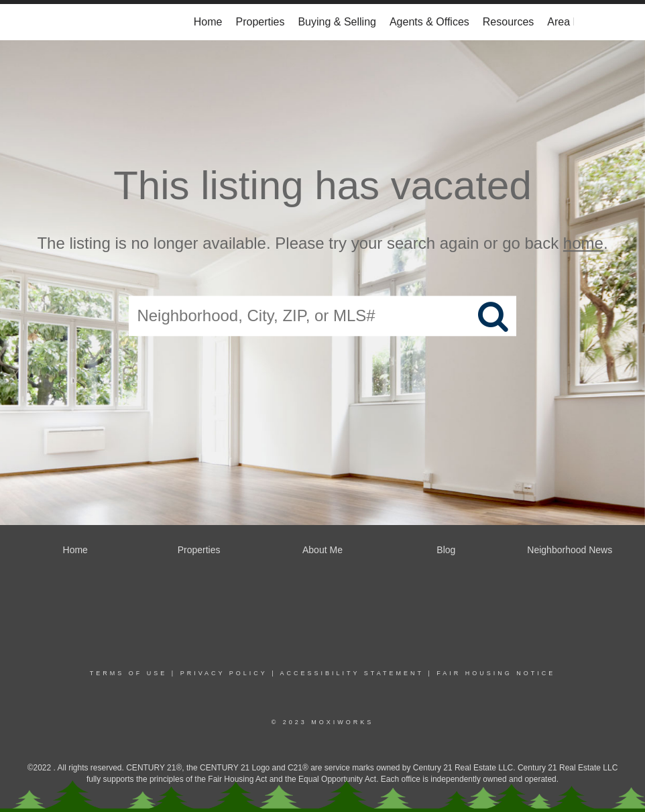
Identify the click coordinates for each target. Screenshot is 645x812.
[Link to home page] (78, 22)
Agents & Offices (429, 22)
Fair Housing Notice (496, 673)
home (583, 243)
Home (208, 22)
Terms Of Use (129, 673)
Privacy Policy (224, 673)
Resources (508, 22)
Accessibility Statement (352, 673)
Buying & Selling (337, 22)
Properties (260, 22)
